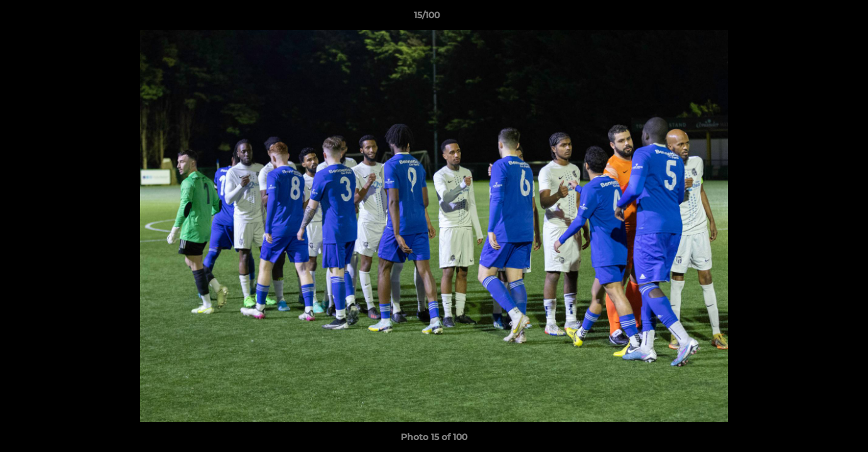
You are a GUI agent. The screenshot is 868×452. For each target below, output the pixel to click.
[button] (815, 18)
